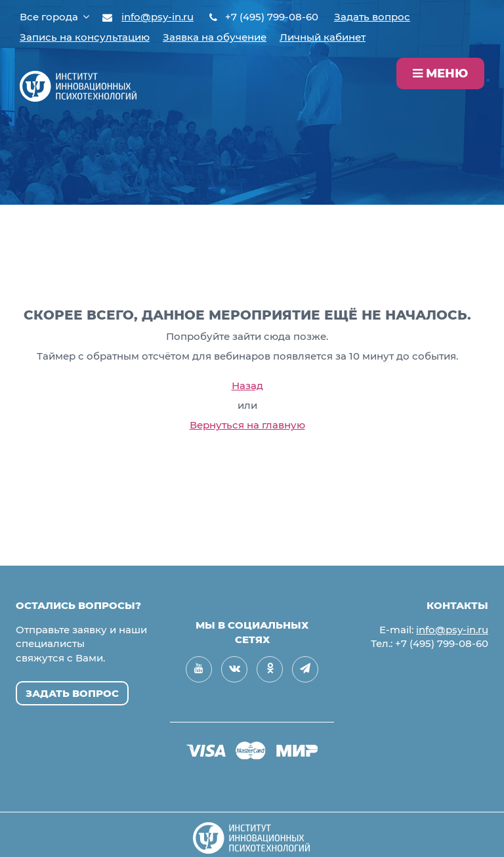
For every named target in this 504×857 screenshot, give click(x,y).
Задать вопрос (372, 17)
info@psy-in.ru (157, 17)
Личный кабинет (323, 37)
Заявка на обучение (215, 37)
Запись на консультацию (85, 37)
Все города (54, 17)
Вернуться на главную (247, 425)
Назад (247, 386)
